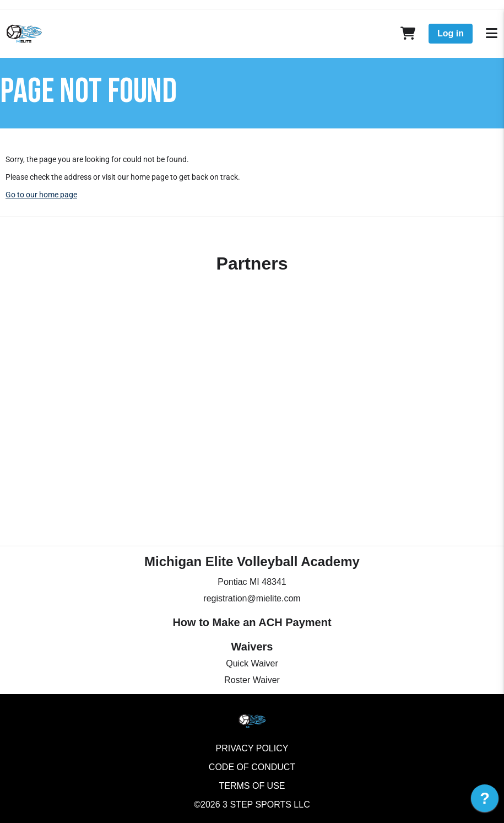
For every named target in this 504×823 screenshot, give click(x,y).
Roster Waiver (252, 680)
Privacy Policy (252, 748)
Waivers (252, 647)
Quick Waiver (252, 663)
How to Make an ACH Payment (252, 622)
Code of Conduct (252, 767)
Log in (451, 33)
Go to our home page (41, 195)
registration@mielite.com (252, 598)
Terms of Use (252, 786)
